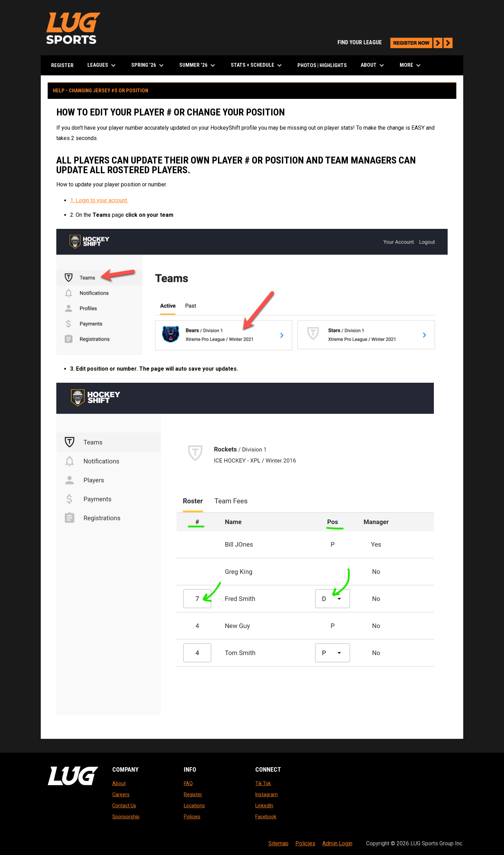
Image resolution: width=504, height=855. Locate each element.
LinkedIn (264, 806)
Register (193, 794)
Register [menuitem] (62, 65)
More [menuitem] (411, 65)
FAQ (188, 783)
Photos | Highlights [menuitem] (322, 65)
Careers (121, 794)
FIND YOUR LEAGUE (397, 42)
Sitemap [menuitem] (278, 843)
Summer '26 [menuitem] (198, 65)
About (119, 783)
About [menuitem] (373, 65)
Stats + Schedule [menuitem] (257, 65)
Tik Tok (263, 783)
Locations (194, 806)
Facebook (266, 817)
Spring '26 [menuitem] (148, 65)
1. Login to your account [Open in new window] (99, 200)
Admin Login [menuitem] (337, 843)
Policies (192, 817)
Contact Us (124, 806)
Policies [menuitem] (305, 843)
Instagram (267, 794)
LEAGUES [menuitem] (102, 65)
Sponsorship (126, 817)
